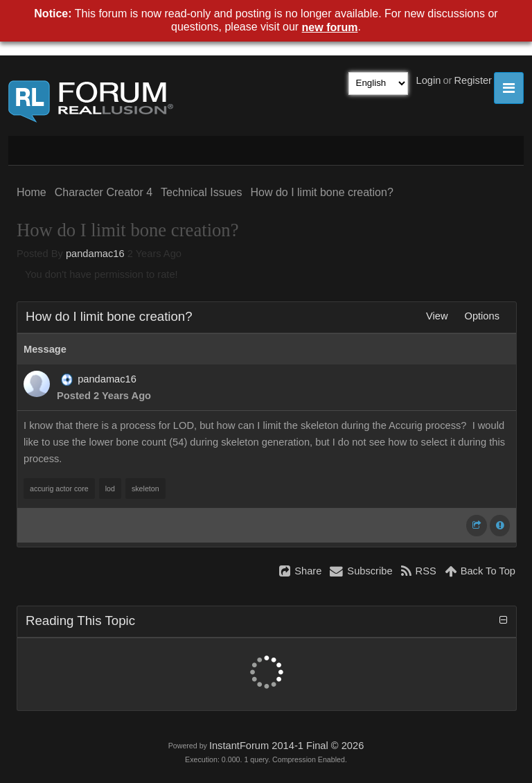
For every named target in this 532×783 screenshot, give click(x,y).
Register (473, 80)
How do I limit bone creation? (321, 192)
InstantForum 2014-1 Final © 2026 (286, 746)
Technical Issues (201, 192)
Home (32, 192)
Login (429, 80)
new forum (330, 27)
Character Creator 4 (104, 192)
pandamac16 (95, 254)
